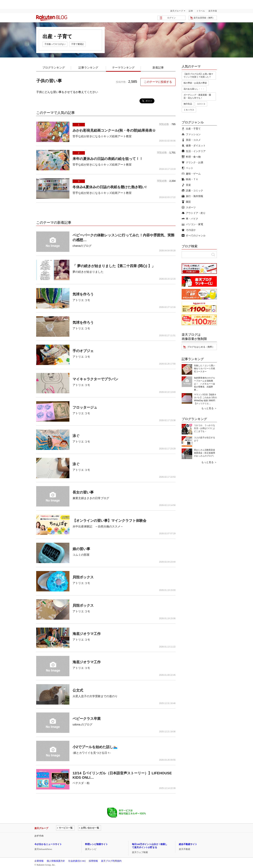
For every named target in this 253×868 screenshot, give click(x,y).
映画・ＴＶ (190, 179)
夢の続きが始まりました (88, 272)
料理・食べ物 (191, 157)
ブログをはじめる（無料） (201, 347)
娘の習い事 (81, 549)
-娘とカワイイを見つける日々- (92, 753)
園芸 (186, 202)
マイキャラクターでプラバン (95, 379)
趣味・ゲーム (191, 174)
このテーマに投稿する (158, 82)
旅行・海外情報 (192, 196)
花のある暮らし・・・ (194, 89)
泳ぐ (76, 436)
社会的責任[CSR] (77, 861)
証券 (191, 11)
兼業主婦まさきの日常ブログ (91, 498)
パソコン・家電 (192, 224)
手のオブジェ (83, 351)
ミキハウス (189, 110)
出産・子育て (191, 129)
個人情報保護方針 (56, 861)
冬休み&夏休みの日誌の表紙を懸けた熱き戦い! (110, 187)
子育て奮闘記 (77, 44)
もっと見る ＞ (209, 408)
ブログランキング (54, 68)
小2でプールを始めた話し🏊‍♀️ (95, 747)
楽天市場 (213, 11)
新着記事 (158, 68)
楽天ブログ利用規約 (111, 861)
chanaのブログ (82, 246)
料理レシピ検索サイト (96, 844)
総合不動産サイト (188, 844)
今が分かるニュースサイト (48, 844)
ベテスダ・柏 (81, 783)
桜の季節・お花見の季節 (195, 83)
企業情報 (39, 861)
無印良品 (188, 104)
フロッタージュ (85, 407)
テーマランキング (123, 68)
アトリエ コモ (81, 300)
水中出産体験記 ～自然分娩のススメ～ (98, 526)
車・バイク (190, 219)
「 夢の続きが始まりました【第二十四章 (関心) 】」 (114, 266)
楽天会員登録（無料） (204, 18)
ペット (187, 168)
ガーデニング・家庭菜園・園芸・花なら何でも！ (197, 96)
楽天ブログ (52, 18)
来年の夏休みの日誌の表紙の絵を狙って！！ (108, 159)
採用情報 (93, 861)
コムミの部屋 (81, 555)
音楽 (186, 185)
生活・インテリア (194, 151)
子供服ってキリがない (55, 44)
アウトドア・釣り (194, 213)
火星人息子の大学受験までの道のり (95, 696)
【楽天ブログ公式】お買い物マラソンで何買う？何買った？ (198, 75)
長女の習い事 (83, 492)
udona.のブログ (82, 725)
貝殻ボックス (83, 577)
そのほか (189, 230)
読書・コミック (192, 191)
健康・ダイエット (194, 146)
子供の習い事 (49, 81)
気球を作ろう (83, 294)
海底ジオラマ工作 (87, 634)
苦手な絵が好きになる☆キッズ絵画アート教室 (102, 136)
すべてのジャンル (194, 235)
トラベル (201, 11)
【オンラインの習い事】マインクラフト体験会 (109, 521)
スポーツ (189, 207)
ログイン (171, 18)
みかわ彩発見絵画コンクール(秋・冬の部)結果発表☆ (114, 130)
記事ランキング (88, 68)
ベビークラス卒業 (87, 719)
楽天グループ (177, 11)
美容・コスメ (191, 140)
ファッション (191, 134)
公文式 (78, 690)
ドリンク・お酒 (192, 162)
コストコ (201, 104)
